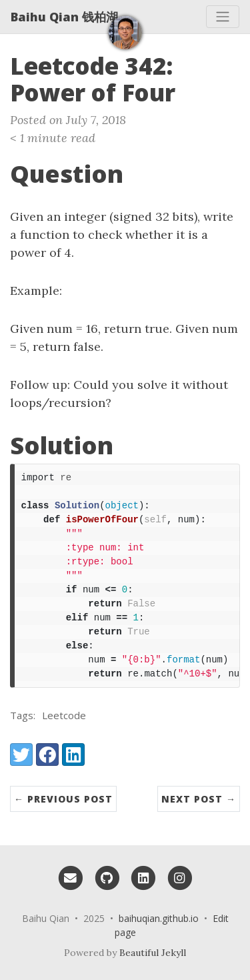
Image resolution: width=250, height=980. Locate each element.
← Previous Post (63, 799)
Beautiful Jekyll (153, 953)
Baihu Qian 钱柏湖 (64, 17)
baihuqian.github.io (159, 918)
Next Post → (199, 799)
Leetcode (64, 715)
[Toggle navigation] (223, 17)
